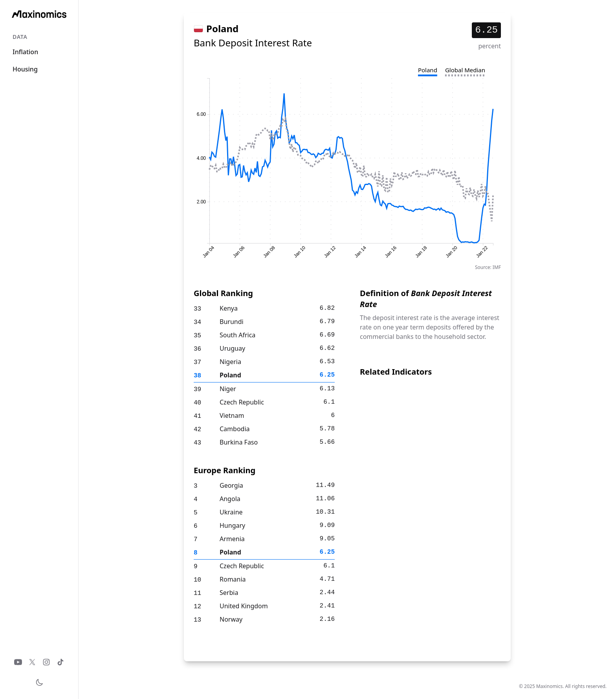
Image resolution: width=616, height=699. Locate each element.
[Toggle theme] (39, 683)
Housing (25, 69)
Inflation (25, 52)
